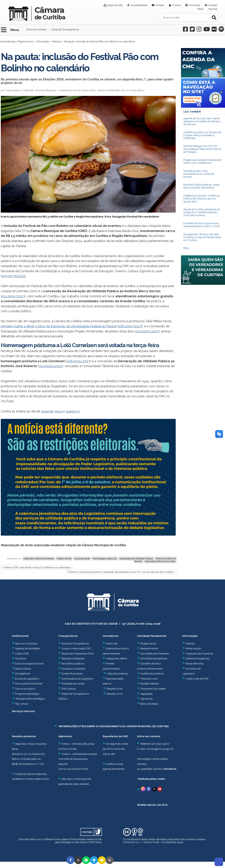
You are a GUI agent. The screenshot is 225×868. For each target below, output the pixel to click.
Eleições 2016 (115, 689)
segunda (47, 411)
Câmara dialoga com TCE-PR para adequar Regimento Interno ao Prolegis (202, 149)
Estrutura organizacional (28, 664)
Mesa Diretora (22, 669)
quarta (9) (73, 411)
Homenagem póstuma (105, 559)
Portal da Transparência (65, 30)
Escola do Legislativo (26, 679)
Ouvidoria (19, 658)
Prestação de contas (71, 684)
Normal (213, 9)
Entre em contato (36, 30)
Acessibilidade (139, 5)
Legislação (146, 694)
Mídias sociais (193, 648)
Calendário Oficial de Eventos (39, 559)
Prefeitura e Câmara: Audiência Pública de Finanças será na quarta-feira (201, 199)
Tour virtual (22, 704)
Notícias (57, 41)
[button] (70, 860)
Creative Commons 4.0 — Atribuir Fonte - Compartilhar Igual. (164, 841)
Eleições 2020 (115, 694)
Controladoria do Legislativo (77, 679)
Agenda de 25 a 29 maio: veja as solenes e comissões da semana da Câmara (202, 121)
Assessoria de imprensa (199, 654)
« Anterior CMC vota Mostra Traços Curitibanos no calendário (36, 567)
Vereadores (111, 636)
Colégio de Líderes (116, 658)
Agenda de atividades (26, 648)
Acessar (213, 5)
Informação (43, 41)
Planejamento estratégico (30, 699)
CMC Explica (69, 689)
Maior (200, 9)
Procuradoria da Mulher (27, 684)
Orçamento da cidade (151, 689)
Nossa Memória (194, 664)
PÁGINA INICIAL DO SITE (152, 805)
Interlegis (66, 842)
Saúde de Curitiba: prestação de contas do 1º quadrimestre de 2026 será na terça (202, 212)
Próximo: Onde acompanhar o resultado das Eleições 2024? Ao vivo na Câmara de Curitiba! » (121, 572)
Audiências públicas (152, 674)
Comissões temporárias (154, 658)
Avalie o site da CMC (197, 679)
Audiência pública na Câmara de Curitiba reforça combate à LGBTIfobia (202, 135)
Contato (160, 5)
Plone (98, 842)
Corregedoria (21, 674)
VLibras (176, 5)
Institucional (20, 636)
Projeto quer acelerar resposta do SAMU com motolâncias (202, 161)
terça (58, 411)
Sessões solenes (150, 684)
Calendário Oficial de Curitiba (160, 561)
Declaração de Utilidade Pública (136, 559)
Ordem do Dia (64, 559)
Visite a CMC (21, 654)
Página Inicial (26, 41)
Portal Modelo (78, 839)
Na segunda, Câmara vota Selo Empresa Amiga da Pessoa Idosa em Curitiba (202, 237)
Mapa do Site (115, 5)
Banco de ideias (149, 704)
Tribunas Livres (149, 679)
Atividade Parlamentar (152, 636)
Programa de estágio (27, 694)
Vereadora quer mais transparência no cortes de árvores (199, 174)
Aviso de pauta (82, 559)
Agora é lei (146, 699)
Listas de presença (117, 674)
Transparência (68, 636)
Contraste (194, 5)
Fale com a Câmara (25, 644)
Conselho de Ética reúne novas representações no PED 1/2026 (202, 225)
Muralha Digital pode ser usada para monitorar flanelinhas (201, 186)
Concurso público (24, 689)
